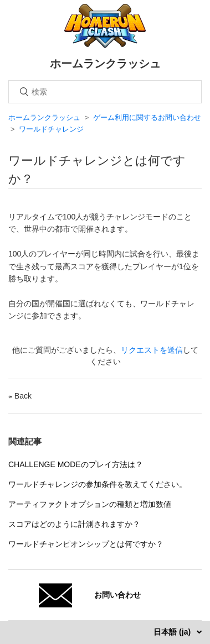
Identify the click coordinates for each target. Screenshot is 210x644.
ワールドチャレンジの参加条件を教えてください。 (98, 484)
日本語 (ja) (173, 632)
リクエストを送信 (152, 350)
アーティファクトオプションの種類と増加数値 (90, 504)
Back (20, 396)
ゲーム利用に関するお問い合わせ (147, 117)
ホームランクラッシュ (44, 117)
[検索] (105, 92)
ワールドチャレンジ (51, 129)
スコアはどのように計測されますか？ (74, 524)
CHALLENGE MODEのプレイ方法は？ (76, 464)
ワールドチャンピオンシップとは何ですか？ (86, 544)
